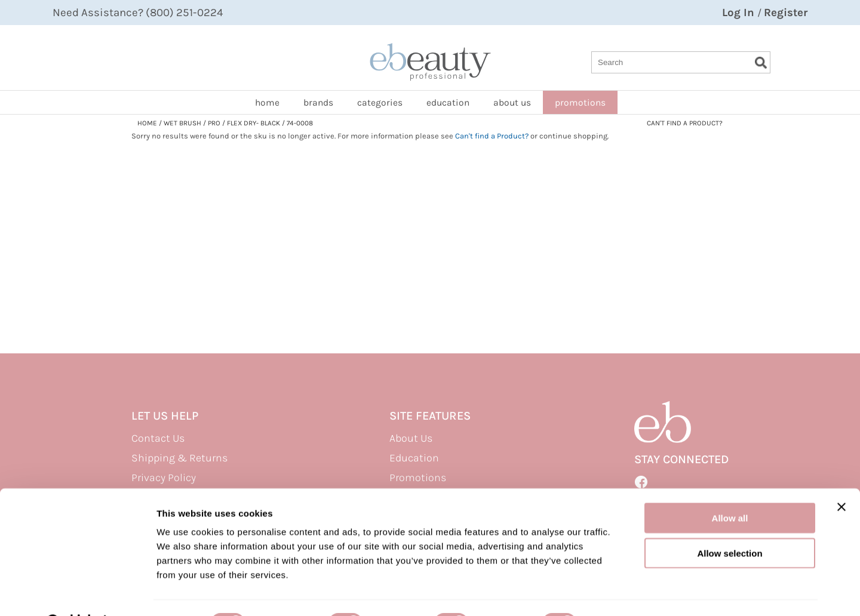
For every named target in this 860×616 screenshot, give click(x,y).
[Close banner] (841, 476)
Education (448, 103)
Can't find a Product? (685, 123)
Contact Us (158, 438)
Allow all (730, 487)
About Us (411, 438)
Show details (627, 592)
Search (761, 63)
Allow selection (730, 523)
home (267, 103)
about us (512, 103)
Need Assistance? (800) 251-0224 (138, 13)
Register (786, 13)
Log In (740, 13)
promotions (580, 103)
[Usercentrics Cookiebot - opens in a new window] (77, 593)
